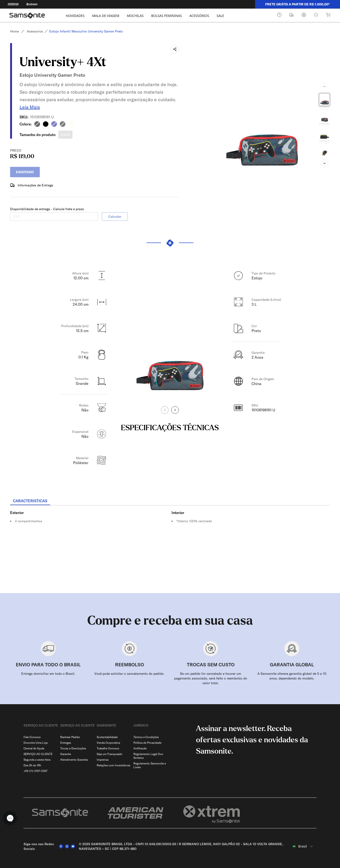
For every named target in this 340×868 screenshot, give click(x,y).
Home (14, 31)
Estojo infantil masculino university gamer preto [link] (88, 31)
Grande (65, 133)
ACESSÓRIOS (199, 16)
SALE (220, 16)
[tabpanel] (170, 546)
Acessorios (35, 31)
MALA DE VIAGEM (106, 16)
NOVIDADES (75, 16)
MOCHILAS (135, 16)
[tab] (30, 499)
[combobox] (303, 844)
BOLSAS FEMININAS (166, 16)
